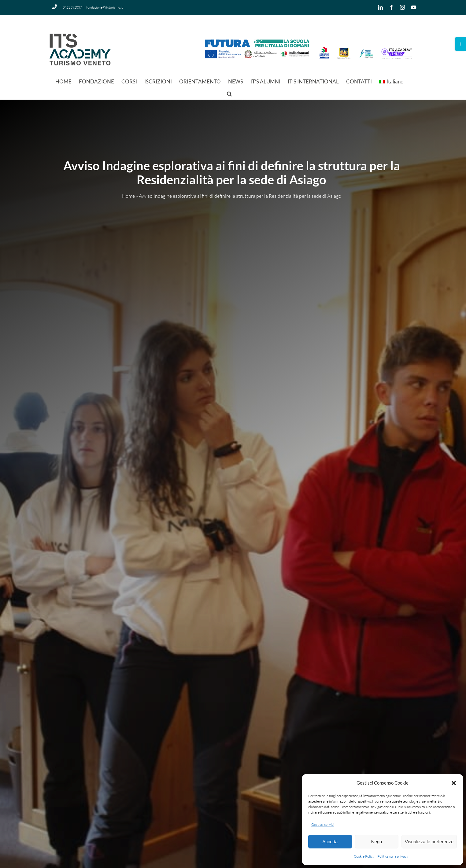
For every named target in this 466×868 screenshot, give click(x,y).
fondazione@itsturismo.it (105, 7)
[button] (454, 783)
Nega (377, 842)
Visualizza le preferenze (429, 842)
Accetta (330, 842)
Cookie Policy (364, 856)
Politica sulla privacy (393, 856)
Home (128, 196)
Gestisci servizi (323, 824)
